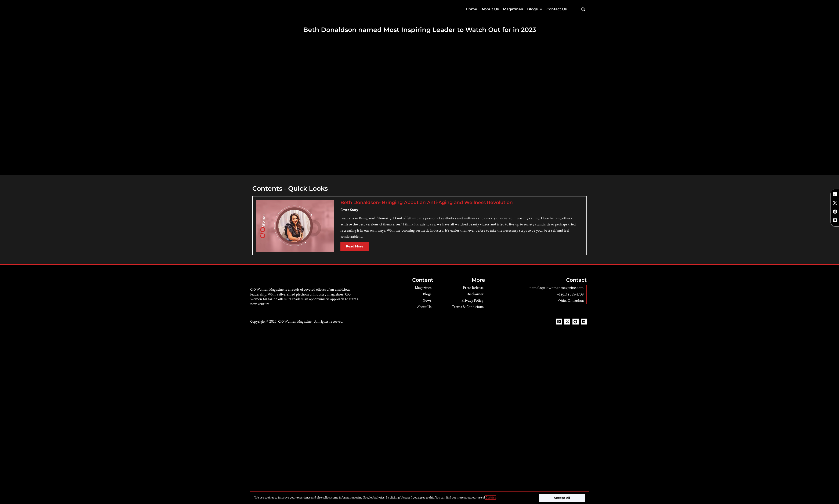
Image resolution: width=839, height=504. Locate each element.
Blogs (535, 9)
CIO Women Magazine (295, 331)
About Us (490, 9)
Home (471, 9)
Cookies (490, 497)
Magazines (513, 9)
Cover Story (349, 210)
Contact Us (557, 9)
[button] (583, 9)
